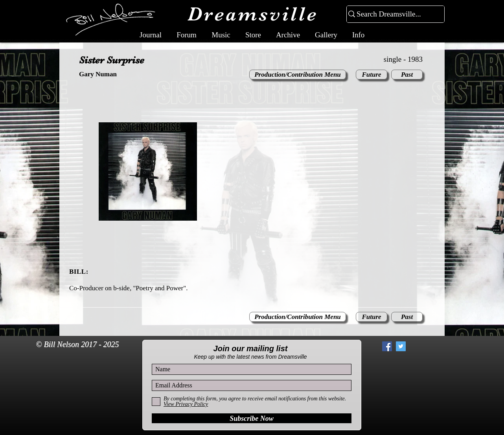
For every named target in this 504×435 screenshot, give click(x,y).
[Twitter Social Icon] (401, 346)
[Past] (407, 75)
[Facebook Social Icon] (387, 346)
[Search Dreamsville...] (392, 14)
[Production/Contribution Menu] (298, 75)
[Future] (372, 75)
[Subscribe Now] (252, 418)
